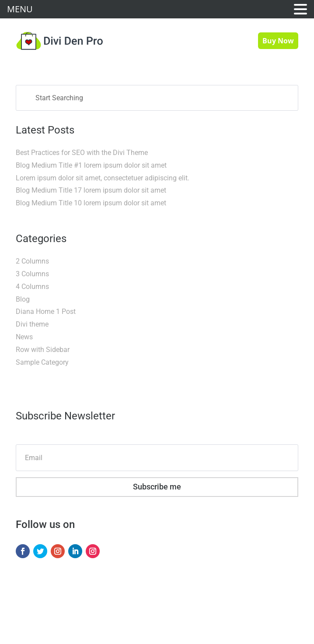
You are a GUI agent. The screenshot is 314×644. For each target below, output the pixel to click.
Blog (23, 299)
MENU (20, 9)
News (24, 337)
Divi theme (32, 324)
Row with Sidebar (43, 350)
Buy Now (278, 41)
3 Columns (32, 274)
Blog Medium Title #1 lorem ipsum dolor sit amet (91, 165)
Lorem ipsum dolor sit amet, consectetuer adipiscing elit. (103, 178)
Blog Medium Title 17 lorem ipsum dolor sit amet (91, 190)
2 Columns (32, 261)
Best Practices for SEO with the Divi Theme (82, 153)
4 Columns (32, 287)
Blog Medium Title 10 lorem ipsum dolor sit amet (91, 203)
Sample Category (42, 362)
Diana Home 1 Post (46, 311)
